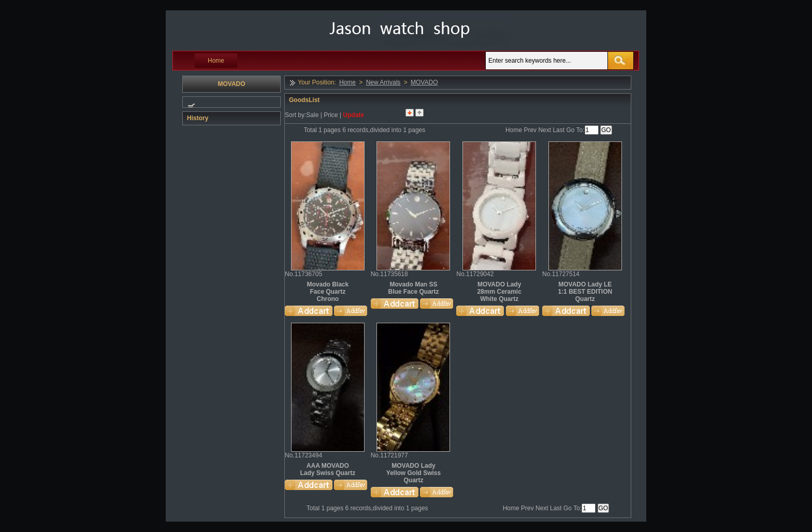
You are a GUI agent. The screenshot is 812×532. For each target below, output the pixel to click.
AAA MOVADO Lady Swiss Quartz (328, 469)
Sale (312, 115)
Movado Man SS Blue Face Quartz (413, 288)
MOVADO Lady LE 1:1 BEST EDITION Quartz (585, 292)
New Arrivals (383, 82)
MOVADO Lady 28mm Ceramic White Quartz (499, 292)
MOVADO (424, 82)
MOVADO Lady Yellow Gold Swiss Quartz (414, 473)
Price (331, 115)
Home (216, 61)
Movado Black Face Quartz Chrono (328, 292)
